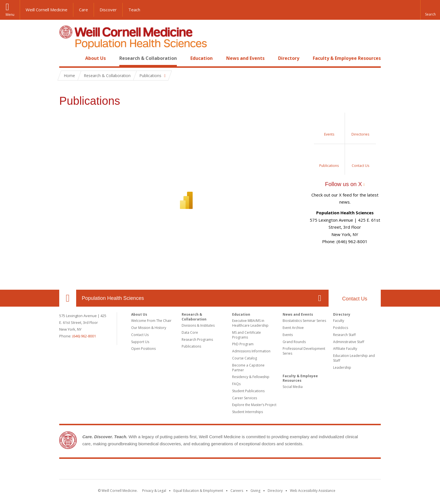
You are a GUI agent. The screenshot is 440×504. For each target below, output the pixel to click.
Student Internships (247, 412)
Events (288, 335)
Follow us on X (343, 184)
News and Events (245, 58)
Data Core (190, 332)
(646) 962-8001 (84, 336)
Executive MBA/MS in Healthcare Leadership (250, 323)
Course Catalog (245, 358)
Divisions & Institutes (198, 325)
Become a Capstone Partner (248, 368)
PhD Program (243, 344)
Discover (108, 10)
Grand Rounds (294, 342)
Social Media (293, 387)
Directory (289, 58)
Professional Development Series (304, 351)
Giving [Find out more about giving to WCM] (255, 491)
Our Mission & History (149, 328)
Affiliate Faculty (345, 349)
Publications (191, 346)
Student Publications (248, 391)
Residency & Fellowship (251, 377)
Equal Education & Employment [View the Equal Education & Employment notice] (198, 491)
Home (65, 58)
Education (202, 58)
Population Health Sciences (113, 298)
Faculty (339, 321)
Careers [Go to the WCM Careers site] (237, 491)
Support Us (140, 342)
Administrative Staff (349, 342)
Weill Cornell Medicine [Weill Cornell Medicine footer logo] (220, 470)
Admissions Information (251, 351)
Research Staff (344, 335)
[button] (430, 10)
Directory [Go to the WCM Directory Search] (275, 491)
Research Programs (197, 340)
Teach (134, 10)
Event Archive (293, 328)
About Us (95, 58)
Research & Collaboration (148, 58)
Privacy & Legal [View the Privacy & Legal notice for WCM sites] (154, 491)
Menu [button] (10, 15)
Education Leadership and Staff (354, 358)
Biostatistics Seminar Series (304, 321)
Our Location (68, 298)
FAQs (236, 384)
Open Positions (143, 349)
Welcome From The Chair (151, 321)
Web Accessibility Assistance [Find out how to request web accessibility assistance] (313, 491)
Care (83, 10)
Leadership (342, 367)
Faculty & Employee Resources (347, 58)
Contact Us (355, 299)
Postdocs (341, 328)
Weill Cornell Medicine (47, 10)
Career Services (245, 398)
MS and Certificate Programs (247, 335)
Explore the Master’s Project (254, 405)
